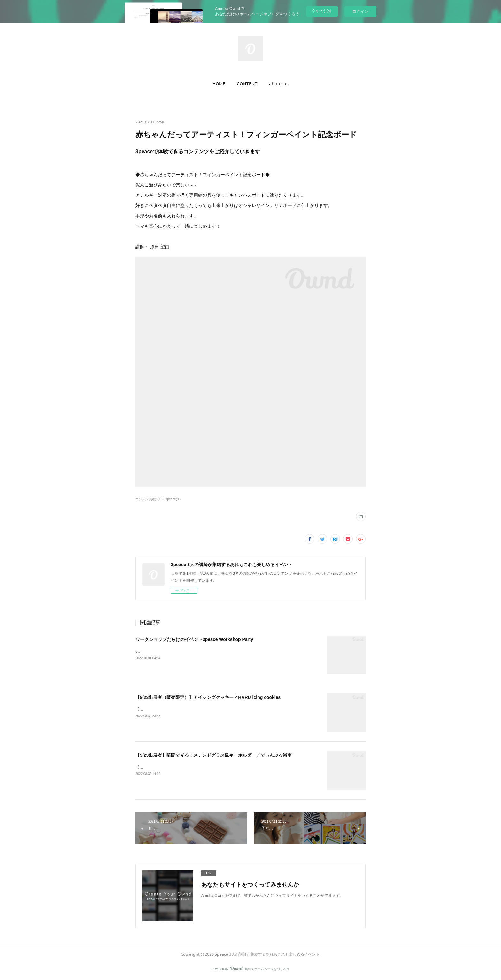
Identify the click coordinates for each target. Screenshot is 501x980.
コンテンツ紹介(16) (150, 499)
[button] (219, 84)
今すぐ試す (322, 11)
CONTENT (247, 84)
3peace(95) (174, 499)
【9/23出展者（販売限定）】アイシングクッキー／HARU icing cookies (208, 697)
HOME (219, 84)
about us (279, 84)
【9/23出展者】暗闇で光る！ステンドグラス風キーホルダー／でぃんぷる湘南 (214, 755)
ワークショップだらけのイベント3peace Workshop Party (194, 639)
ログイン (360, 11)
